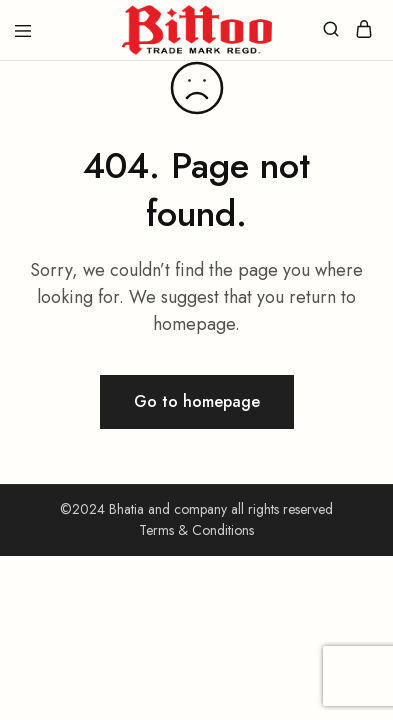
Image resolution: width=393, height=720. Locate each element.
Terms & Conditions (196, 530)
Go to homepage (197, 401)
